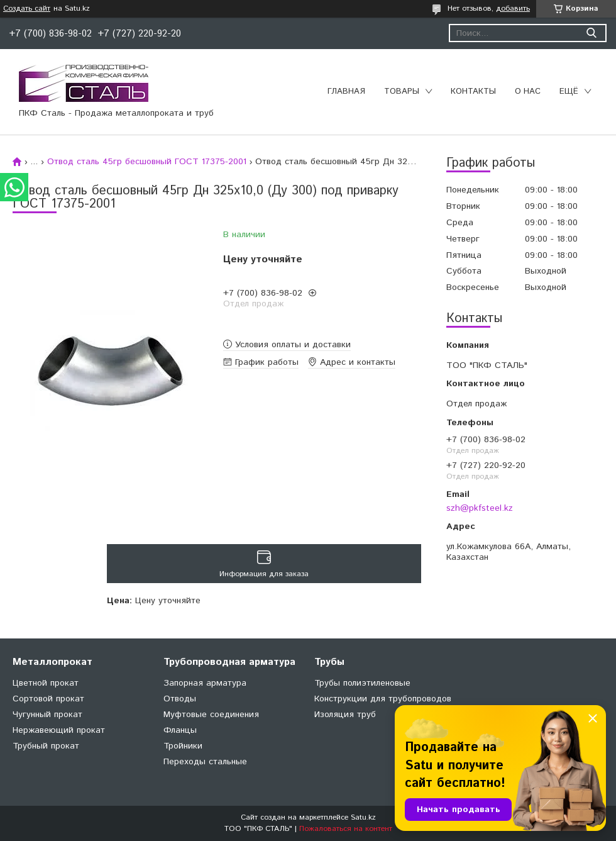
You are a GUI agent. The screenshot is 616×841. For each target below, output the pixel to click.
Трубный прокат (46, 746)
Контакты (473, 92)
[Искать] (591, 33)
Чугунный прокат (47, 715)
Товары (402, 92)
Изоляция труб (345, 715)
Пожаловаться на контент (346, 829)
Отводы (180, 699)
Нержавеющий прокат (59, 730)
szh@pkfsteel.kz (480, 508)
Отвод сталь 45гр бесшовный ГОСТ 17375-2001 (147, 162)
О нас (528, 92)
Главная (346, 92)
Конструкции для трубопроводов (383, 699)
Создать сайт (27, 9)
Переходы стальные (205, 762)
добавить (513, 8)
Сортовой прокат (48, 699)
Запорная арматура (205, 683)
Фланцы (180, 730)
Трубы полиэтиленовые (362, 683)
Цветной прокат (46, 683)
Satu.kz (363, 817)
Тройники (183, 746)
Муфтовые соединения (211, 715)
